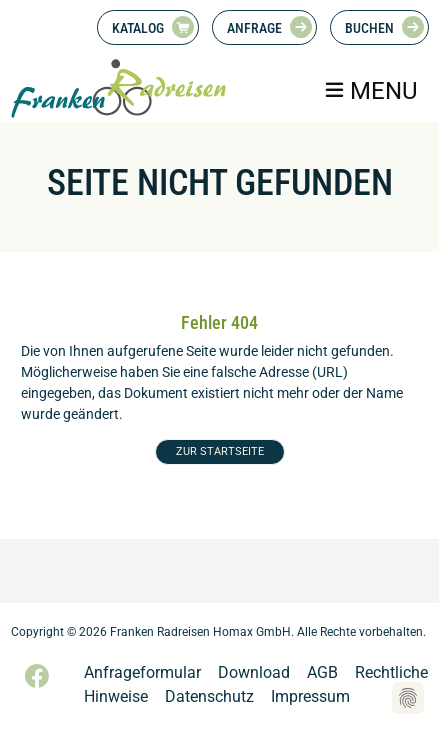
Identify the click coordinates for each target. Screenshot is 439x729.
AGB (322, 672)
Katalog (138, 28)
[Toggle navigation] (370, 91)
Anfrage (254, 28)
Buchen (369, 28)
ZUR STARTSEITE (220, 451)
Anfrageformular (142, 672)
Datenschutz (209, 696)
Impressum (310, 696)
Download (254, 672)
